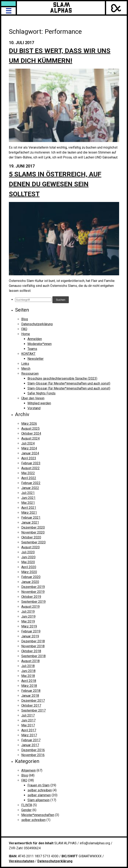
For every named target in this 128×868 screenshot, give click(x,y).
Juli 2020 (28, 552)
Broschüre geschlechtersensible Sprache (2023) (62, 378)
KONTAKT (28, 354)
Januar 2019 (30, 636)
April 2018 (29, 681)
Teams (32, 349)
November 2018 (33, 646)
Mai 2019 (28, 621)
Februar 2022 (31, 483)
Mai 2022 (28, 473)
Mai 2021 (28, 503)
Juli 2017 (28, 715)
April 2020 (29, 567)
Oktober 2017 (31, 706)
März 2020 (29, 572)
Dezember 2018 (33, 641)
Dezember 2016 (33, 750)
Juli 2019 (28, 612)
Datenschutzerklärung (37, 324)
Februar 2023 (31, 463)
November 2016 (33, 755)
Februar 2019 (31, 631)
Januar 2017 (30, 745)
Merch (26, 369)
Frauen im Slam (39, 785)
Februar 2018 (31, 691)
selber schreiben (40, 790)
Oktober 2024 (31, 433)
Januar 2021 (30, 523)
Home (26, 334)
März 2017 (29, 735)
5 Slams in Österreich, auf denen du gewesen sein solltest (55, 184)
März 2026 (29, 424)
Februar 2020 (31, 577)
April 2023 (29, 458)
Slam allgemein (39, 800)
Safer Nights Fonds (41, 393)
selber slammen (39, 795)
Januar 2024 (30, 453)
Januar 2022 (30, 488)
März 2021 (29, 513)
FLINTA (27, 805)
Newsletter (36, 359)
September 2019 (33, 602)
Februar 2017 (31, 740)
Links (25, 364)
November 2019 (33, 592)
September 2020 (33, 542)
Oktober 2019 (31, 597)
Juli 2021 (28, 493)
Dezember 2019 (33, 587)
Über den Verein (33, 398)
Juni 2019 (28, 616)
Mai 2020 (28, 562)
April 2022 (29, 478)
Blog (25, 319)
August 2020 (30, 547)
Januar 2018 (30, 696)
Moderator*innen (40, 344)
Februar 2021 (31, 518)
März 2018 (29, 686)
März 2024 (29, 448)
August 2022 (30, 468)
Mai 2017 (28, 725)
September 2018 (33, 656)
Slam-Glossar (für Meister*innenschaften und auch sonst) (69, 383)
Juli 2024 (28, 443)
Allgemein (28, 770)
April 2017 (29, 730)
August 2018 (30, 661)
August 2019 (30, 607)
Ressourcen (30, 374)
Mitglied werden (39, 403)
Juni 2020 (28, 557)
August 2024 (30, 438)
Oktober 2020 (31, 537)
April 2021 (29, 508)
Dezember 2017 (33, 701)
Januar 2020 (30, 582)
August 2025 (30, 429)
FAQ (24, 329)
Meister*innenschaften (38, 815)
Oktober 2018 (31, 651)
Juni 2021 (28, 498)
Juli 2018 (28, 666)
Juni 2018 (28, 671)
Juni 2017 (28, 720)
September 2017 (33, 710)
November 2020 (33, 532)
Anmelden (35, 339)
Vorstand (34, 408)
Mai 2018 (28, 676)
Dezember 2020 (33, 527)
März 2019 (29, 626)
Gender (26, 810)
